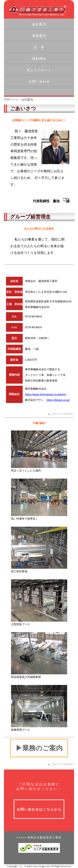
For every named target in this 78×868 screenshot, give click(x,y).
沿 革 (39, 47)
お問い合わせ (39, 82)
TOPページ (11, 100)
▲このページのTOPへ (61, 414)
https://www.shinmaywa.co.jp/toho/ (46, 394)
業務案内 (39, 36)
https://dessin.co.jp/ (58, 400)
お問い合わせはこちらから (39, 809)
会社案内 (39, 24)
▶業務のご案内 (39, 748)
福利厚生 (39, 59)
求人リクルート (39, 70)
